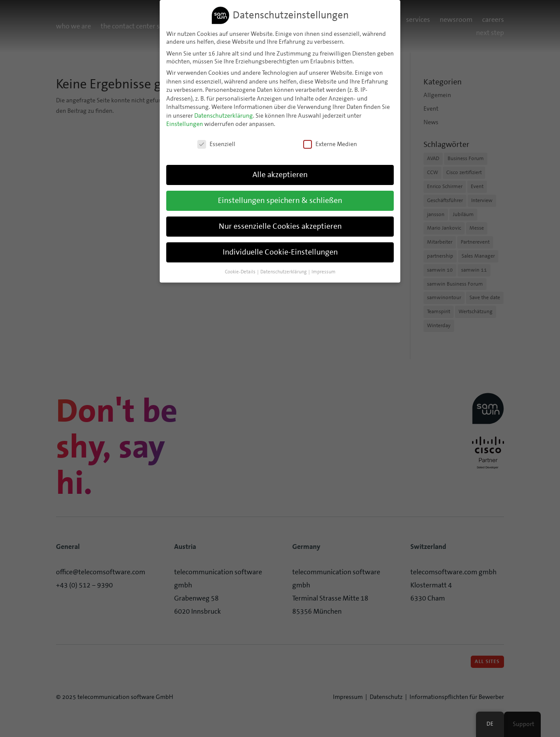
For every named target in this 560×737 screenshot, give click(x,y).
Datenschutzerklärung (224, 115)
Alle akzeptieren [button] (280, 175)
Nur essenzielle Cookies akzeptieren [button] (280, 226)
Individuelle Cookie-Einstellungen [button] (280, 252)
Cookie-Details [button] (241, 272)
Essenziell (216, 144)
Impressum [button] (324, 272)
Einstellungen (185, 124)
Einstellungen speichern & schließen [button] (280, 200)
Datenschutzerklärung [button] (284, 272)
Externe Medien (330, 144)
